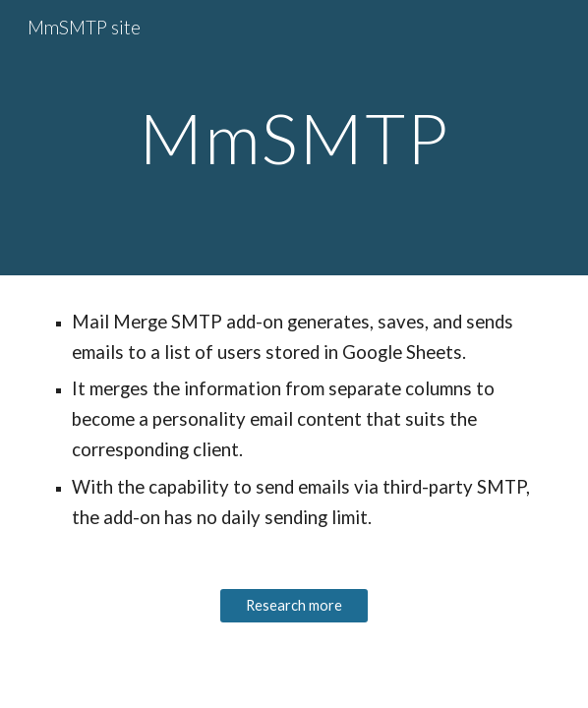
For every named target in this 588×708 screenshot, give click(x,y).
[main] (294, 138)
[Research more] (294, 606)
